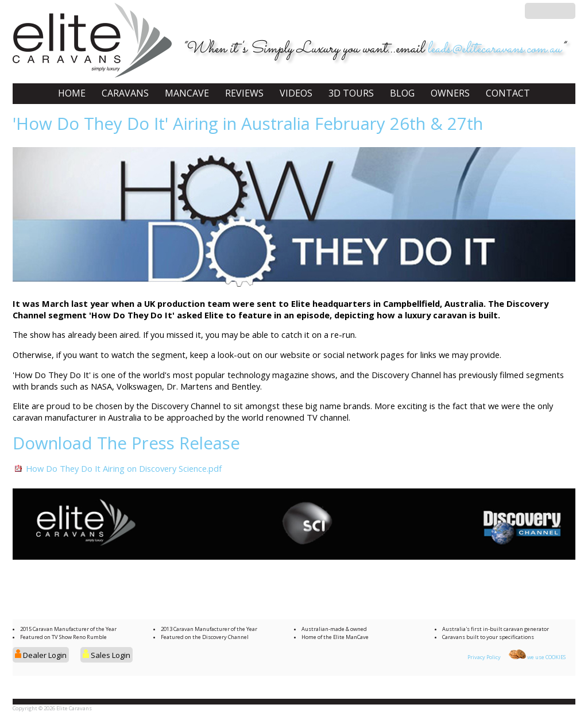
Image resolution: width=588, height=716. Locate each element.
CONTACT (508, 93)
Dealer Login (41, 655)
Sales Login (107, 655)
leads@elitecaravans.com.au (494, 49)
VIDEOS (296, 93)
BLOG (402, 93)
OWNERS (450, 93)
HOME (72, 93)
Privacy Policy (484, 657)
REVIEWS (244, 93)
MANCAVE (187, 93)
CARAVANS (125, 93)
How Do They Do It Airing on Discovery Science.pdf (124, 468)
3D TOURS (351, 93)
